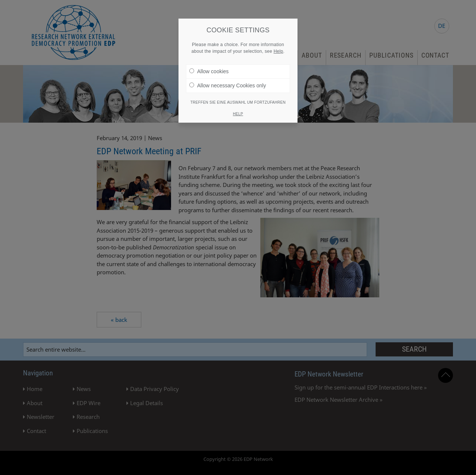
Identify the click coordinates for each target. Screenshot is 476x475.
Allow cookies (209, 69)
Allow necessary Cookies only (228, 83)
